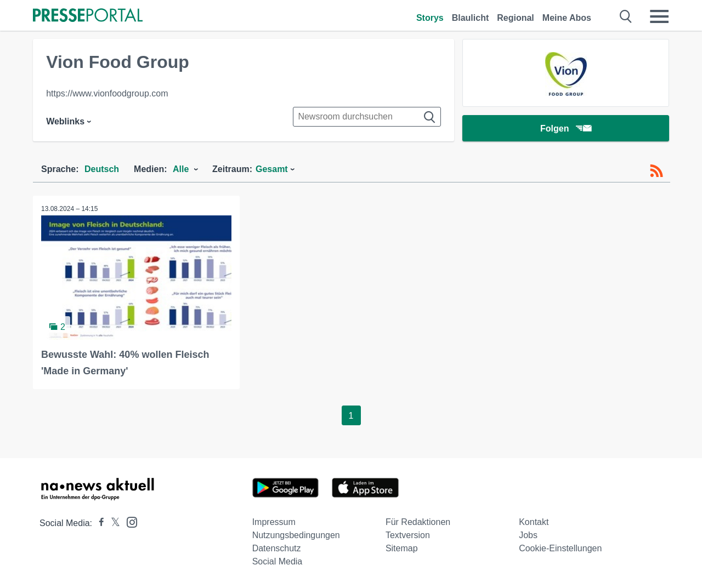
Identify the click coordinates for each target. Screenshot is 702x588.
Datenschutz (277, 548)
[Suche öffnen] (626, 16)
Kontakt (534, 522)
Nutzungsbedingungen (296, 535)
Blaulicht (471, 18)
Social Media (278, 561)
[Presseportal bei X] (112, 523)
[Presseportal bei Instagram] (129, 521)
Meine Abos (567, 18)
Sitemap (402, 548)
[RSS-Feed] (656, 171)
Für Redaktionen (418, 522)
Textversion (408, 535)
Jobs (528, 535)
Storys (430, 18)
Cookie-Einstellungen (560, 548)
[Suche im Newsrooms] (367, 117)
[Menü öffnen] (659, 16)
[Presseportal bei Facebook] (98, 523)
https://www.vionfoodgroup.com (107, 93)
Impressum (274, 522)
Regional (516, 18)
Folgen (566, 129)
